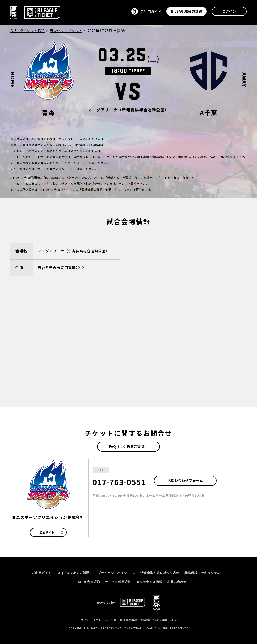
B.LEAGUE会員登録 (187, 11)
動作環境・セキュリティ (202, 573)
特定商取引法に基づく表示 (160, 573)
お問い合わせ (177, 582)
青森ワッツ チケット (66, 31)
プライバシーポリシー (116, 573)
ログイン (229, 11)
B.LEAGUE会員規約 (85, 582)
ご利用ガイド (42, 573)
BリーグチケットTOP (27, 31)
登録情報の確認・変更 (96, 189)
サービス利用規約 (118, 582)
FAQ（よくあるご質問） (128, 446)
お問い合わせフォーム (185, 480)
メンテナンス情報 (149, 582)
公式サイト (51, 532)
